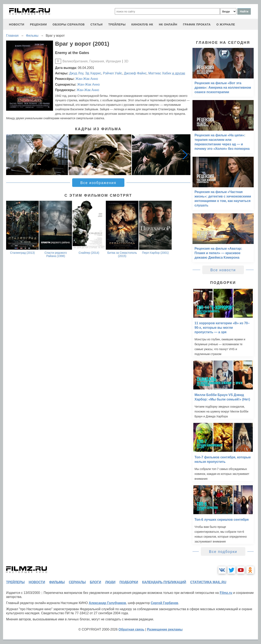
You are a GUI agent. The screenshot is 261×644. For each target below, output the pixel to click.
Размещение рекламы (165, 629)
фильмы (57, 582)
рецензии (38, 24)
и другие (179, 73)
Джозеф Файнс (135, 73)
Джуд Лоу (76, 73)
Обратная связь (131, 629)
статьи (96, 24)
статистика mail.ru (208, 582)
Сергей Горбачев (164, 603)
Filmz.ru (226, 593)
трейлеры (117, 24)
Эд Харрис (93, 73)
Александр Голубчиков (107, 603)
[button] (185, 155)
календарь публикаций (164, 582)
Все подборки (223, 552)
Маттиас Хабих (160, 73)
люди (110, 582)
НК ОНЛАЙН (168, 24)
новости (17, 24)
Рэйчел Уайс (113, 73)
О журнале (226, 24)
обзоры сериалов (69, 24)
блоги (95, 582)
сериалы (77, 582)
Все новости (223, 270)
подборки (129, 582)
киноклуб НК (142, 24)
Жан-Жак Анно (87, 79)
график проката (197, 24)
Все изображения (98, 183)
